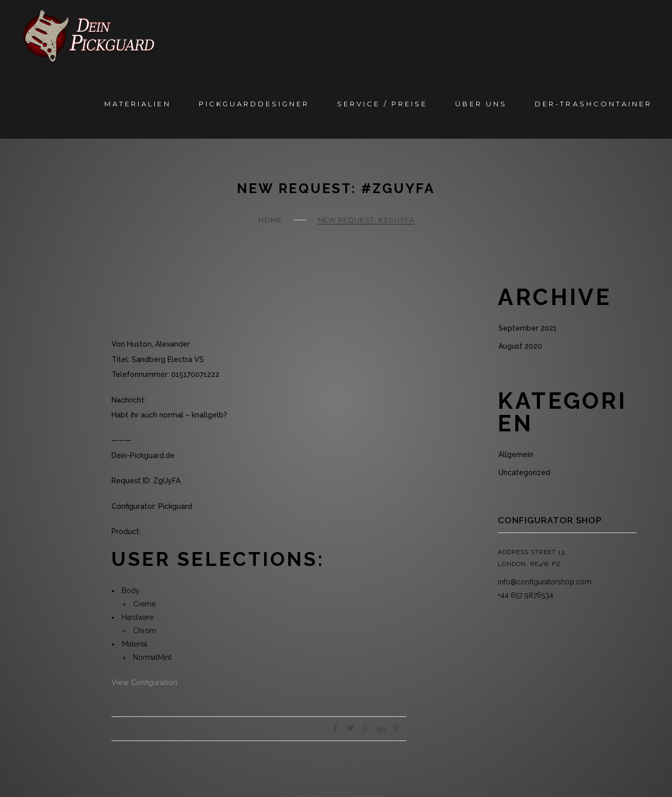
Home (270, 220)
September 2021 (528, 328)
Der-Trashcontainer (593, 104)
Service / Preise (382, 104)
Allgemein (516, 454)
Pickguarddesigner (254, 104)
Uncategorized (524, 472)
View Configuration (144, 682)
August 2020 (520, 346)
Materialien (137, 104)
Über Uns (481, 104)
